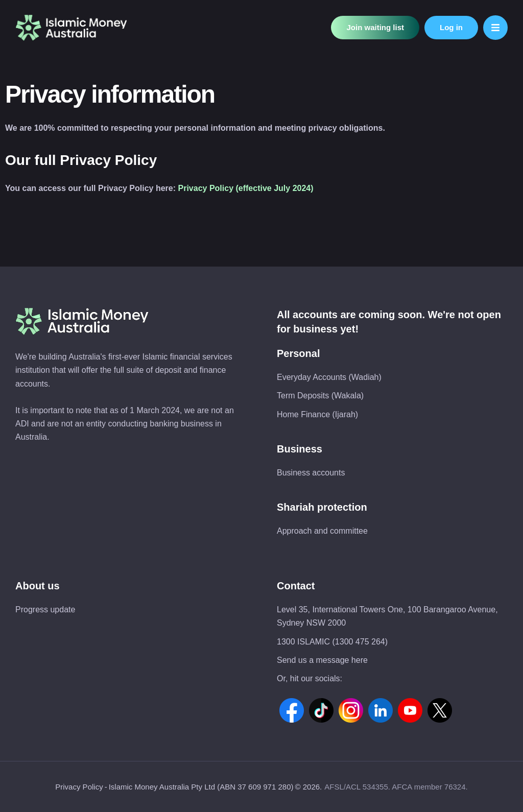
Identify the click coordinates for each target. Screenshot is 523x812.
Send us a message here (322, 660)
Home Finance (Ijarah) (317, 414)
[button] (375, 28)
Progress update (45, 610)
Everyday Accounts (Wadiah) (329, 377)
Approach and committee (322, 531)
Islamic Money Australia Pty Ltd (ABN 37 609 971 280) (201, 787)
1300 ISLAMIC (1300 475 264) (332, 642)
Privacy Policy (79, 787)
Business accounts (311, 473)
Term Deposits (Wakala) (320, 396)
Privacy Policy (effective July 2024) (246, 188)
